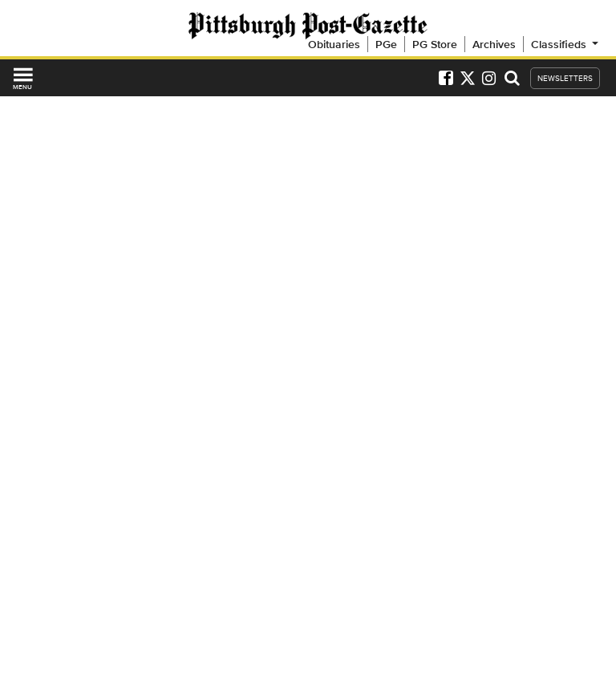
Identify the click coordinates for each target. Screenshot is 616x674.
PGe (386, 44)
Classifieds (566, 44)
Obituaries (334, 44)
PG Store (435, 44)
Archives (494, 44)
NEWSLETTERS (565, 78)
